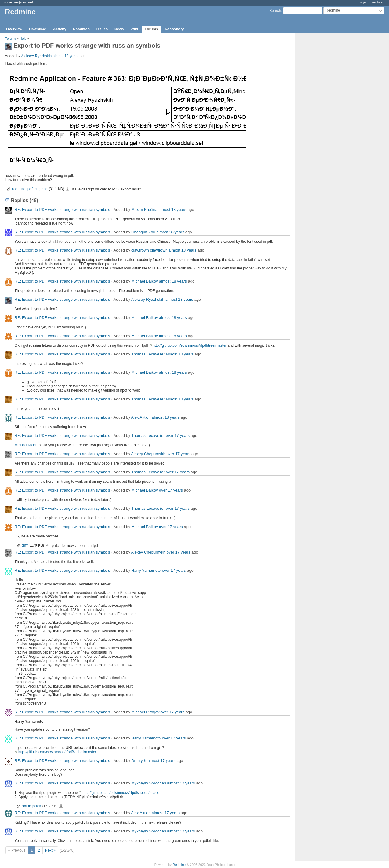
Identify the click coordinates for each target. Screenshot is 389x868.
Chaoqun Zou (143, 232)
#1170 (57, 242)
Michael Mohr (26, 445)
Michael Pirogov (145, 712)
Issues (102, 29)
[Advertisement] (326, 128)
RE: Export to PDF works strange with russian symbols (62, 209)
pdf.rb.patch (31, 806)
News (119, 29)
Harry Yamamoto (146, 570)
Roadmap (81, 29)
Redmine (179, 865)
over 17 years (178, 436)
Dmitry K (139, 761)
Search (275, 11)
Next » (50, 850)
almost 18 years (65, 56)
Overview (14, 29)
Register (378, 2)
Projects (20, 2)
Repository (174, 29)
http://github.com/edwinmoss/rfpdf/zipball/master (57, 752)
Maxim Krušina (144, 209)
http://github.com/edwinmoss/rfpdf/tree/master (189, 345)
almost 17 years (161, 761)
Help (31, 2)
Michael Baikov (145, 281)
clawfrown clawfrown (149, 250)
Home (8, 2)
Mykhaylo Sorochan (149, 783)
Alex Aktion (141, 417)
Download (38, 29)
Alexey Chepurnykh (148, 454)
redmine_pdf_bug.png (30, 189)
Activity (60, 29)
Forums (151, 29)
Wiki (134, 29)
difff (25, 545)
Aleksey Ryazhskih (36, 56)
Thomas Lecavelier (148, 354)
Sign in (365, 2)
